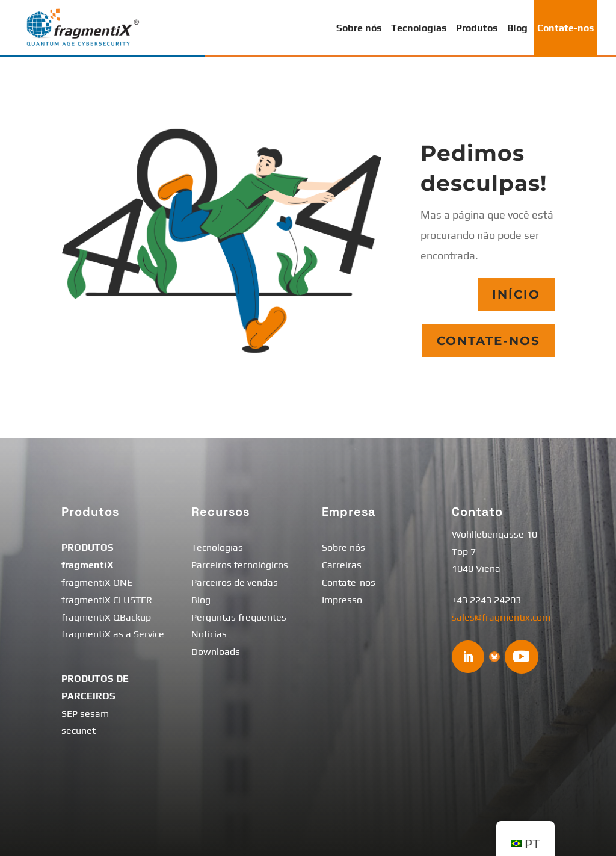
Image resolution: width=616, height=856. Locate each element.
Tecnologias (419, 28)
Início (516, 294)
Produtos (477, 28)
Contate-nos (565, 28)
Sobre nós (359, 28)
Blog (517, 28)
